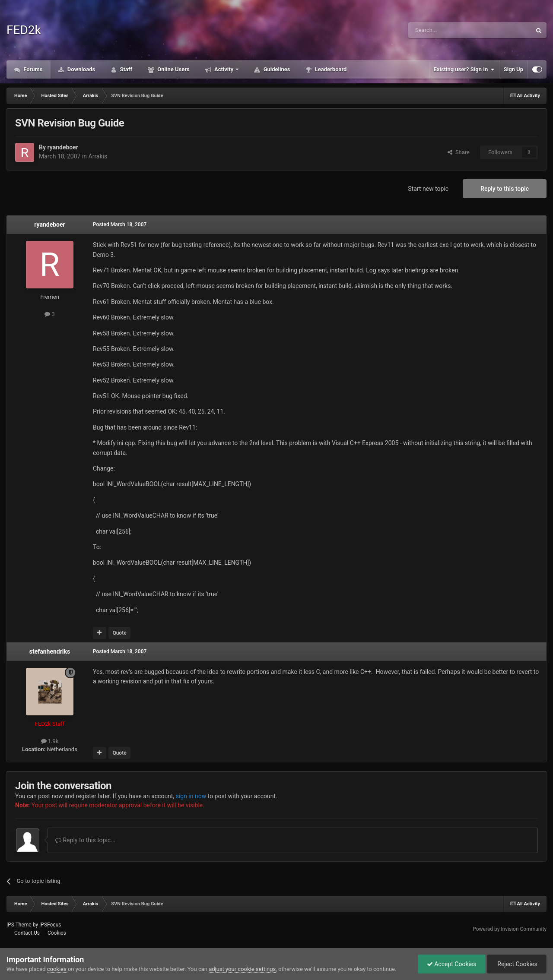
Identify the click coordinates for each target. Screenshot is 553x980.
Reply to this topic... (85, 840)
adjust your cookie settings (242, 969)
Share (459, 152)
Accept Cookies (452, 964)
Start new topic (428, 189)
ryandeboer (62, 147)
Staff (125, 69)
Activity (224, 69)
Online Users (173, 69)
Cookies (57, 933)
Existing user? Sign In (464, 70)
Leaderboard (330, 69)
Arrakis (98, 156)
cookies (57, 969)
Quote (119, 633)
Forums (32, 69)
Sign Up (513, 69)
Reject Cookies (517, 964)
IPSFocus (50, 925)
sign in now (191, 796)
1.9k (50, 741)
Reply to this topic (505, 189)
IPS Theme (19, 925)
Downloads (81, 69)
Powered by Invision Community (510, 929)
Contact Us (27, 933)
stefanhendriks (50, 651)
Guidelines (276, 69)
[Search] (449, 30)
